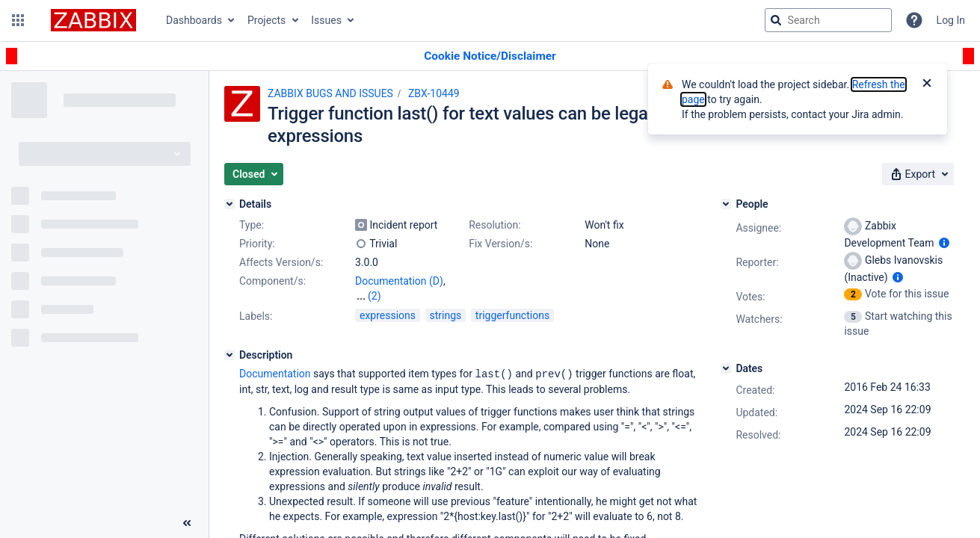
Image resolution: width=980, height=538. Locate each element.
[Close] (927, 84)
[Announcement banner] (490, 56)
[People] (726, 204)
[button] (18, 20)
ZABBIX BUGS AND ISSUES (330, 93)
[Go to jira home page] (93, 20)
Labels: (256, 316)
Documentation (275, 374)
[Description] (229, 355)
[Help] (914, 20)
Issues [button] (326, 20)
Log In (951, 20)
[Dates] (726, 368)
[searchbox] (828, 20)
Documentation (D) (399, 281)
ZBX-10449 (434, 93)
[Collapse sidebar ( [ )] (187, 523)
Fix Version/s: (500, 244)
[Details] (229, 204)
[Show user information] (944, 243)
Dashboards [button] (194, 20)
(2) (375, 296)
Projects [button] (266, 20)
